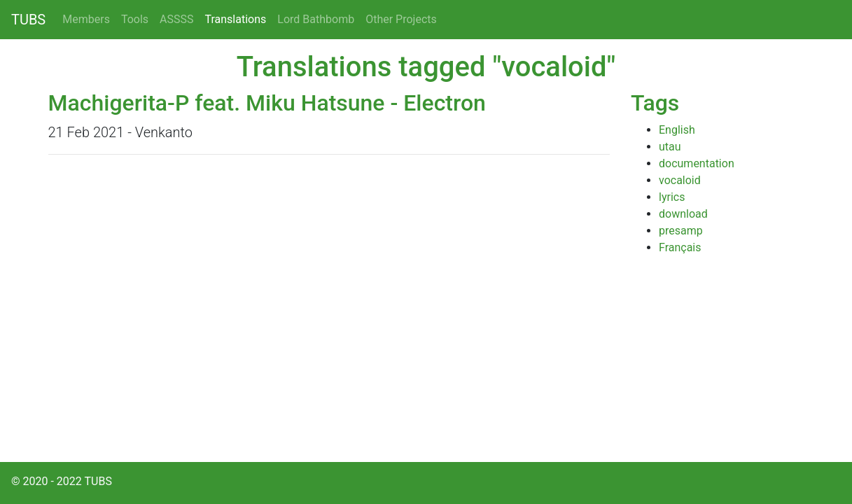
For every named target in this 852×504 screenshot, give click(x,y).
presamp (681, 231)
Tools (135, 19)
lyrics (672, 197)
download (683, 214)
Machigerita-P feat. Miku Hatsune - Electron (267, 103)
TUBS (28, 20)
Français (680, 247)
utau (670, 147)
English (677, 130)
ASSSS (176, 19)
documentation (697, 163)
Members (86, 19)
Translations (236, 19)
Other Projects (401, 19)
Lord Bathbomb (316, 19)
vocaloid (680, 180)
